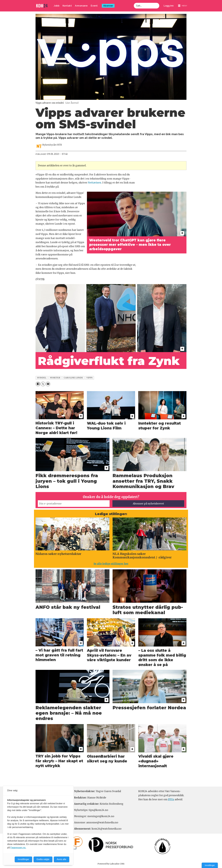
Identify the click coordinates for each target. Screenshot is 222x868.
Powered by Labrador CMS (111, 864)
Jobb (56, 6)
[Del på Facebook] (38, 384)
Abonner (108, 6)
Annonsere (81, 6)
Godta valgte (43, 859)
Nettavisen (95, 183)
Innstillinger (210, 865)
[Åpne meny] (183, 6)
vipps (90, 378)
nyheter (55, 378)
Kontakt (67, 6)
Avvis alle (62, 859)
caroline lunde (73, 378)
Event (94, 6)
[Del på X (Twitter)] (43, 384)
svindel (42, 378)
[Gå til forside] (42, 6)
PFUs (171, 799)
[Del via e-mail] (48, 384)
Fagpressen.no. (18, 848)
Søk (134, 6)
